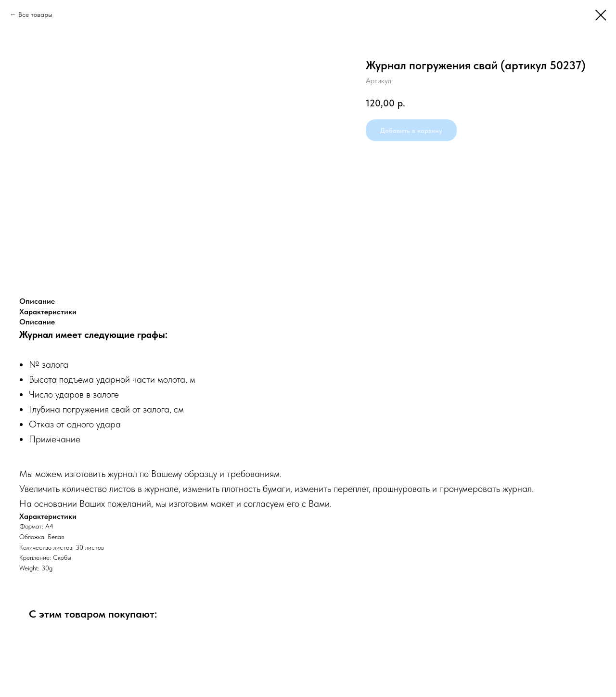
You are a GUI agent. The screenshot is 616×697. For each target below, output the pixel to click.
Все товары (35, 14)
